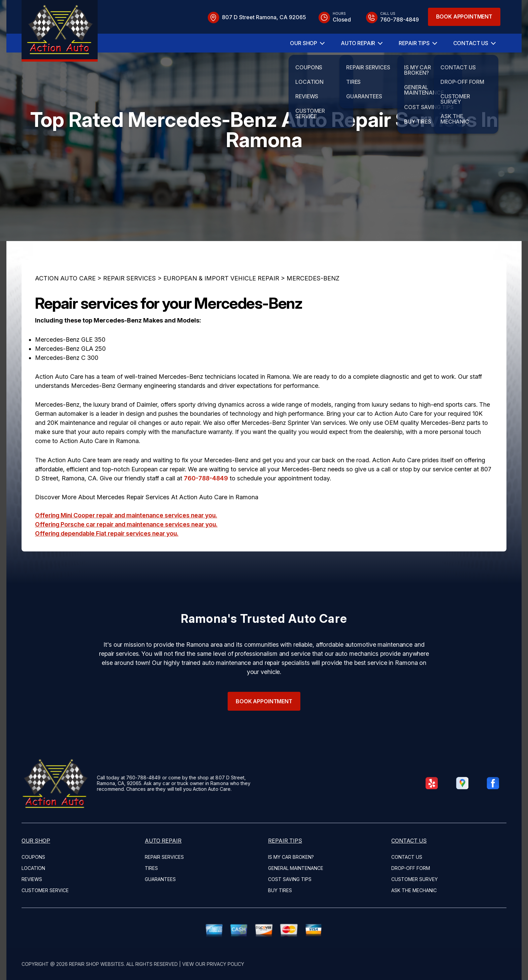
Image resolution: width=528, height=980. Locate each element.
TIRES (151, 868)
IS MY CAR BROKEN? (291, 857)
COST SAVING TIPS (290, 879)
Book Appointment (464, 16)
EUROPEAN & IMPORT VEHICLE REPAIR (221, 311)
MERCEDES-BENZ (313, 311)
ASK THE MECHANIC (414, 890)
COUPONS (33, 857)
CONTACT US (471, 43)
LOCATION (33, 868)
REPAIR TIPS (414, 43)
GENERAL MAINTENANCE (296, 868)
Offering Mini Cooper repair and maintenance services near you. (126, 548)
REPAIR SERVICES (129, 311)
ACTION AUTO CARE (65, 311)
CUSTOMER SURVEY (415, 879)
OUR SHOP (304, 43)
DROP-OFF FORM (411, 868)
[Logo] (60, 31)
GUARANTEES (160, 879)
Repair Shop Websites (96, 964)
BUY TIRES (280, 890)
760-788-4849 (206, 511)
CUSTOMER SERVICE (45, 890)
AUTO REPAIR (358, 43)
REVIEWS (32, 879)
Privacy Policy (225, 964)
